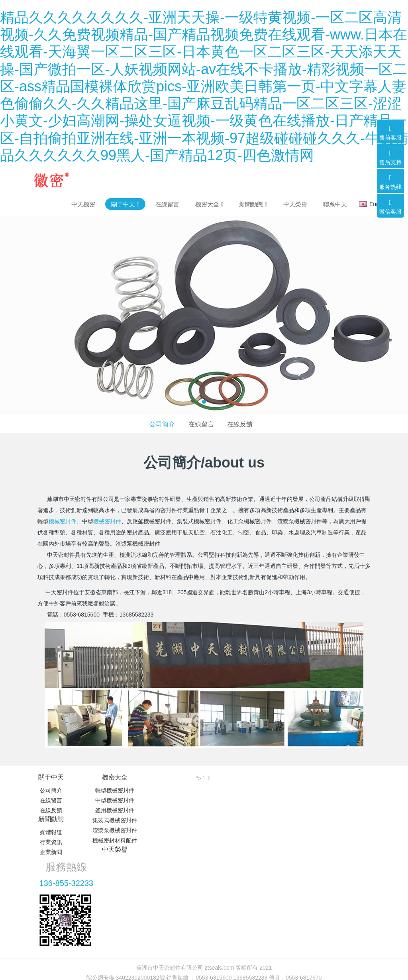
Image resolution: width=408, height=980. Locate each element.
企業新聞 (173, 810)
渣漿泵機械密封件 (138, 544)
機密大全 (112, 777)
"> (369, 778)
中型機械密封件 (112, 800)
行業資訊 (173, 800)
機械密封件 (63, 521)
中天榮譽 (235, 777)
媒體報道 (173, 790)
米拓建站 (212, 913)
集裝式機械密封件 (112, 820)
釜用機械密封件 (112, 810)
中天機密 (83, 204)
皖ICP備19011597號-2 (204, 903)
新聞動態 (173, 777)
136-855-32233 (311, 799)
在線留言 (201, 424)
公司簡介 (162, 424)
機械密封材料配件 (112, 841)
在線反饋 (240, 424)
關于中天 (51, 777)
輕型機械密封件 (112, 790)
